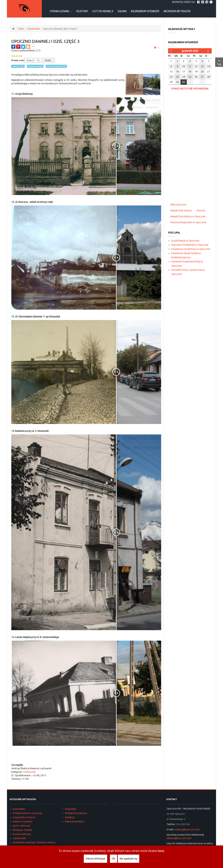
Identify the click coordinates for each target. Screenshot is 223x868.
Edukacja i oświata (22, 830)
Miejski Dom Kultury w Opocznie (188, 216)
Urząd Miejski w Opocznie (185, 241)
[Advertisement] (86, 756)
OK (114, 859)
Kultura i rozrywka (22, 822)
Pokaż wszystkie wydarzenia (190, 89)
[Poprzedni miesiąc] (171, 51)
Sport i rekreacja (21, 826)
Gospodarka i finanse (24, 817)
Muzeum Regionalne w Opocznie (188, 222)
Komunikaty (19, 809)
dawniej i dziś (18, 66)
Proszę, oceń (18, 60)
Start (21, 29)
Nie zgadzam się (128, 859)
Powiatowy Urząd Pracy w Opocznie (191, 249)
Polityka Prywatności (76, 813)
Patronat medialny (75, 822)
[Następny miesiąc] (209, 51)
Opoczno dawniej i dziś (56, 66)
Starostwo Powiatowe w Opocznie (190, 245)
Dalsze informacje (95, 859)
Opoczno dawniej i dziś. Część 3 (45, 41)
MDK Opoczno (178, 205)
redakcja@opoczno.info (187, 830)
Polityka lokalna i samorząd (27, 813)
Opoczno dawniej (35, 66)
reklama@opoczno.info (179, 838)
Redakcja (70, 817)
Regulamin (71, 809)
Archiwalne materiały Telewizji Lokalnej (34, 842)
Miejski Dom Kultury (181, 211)
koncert (201, 211)
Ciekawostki (33, 29)
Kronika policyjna (22, 834)
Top (219, 62)
